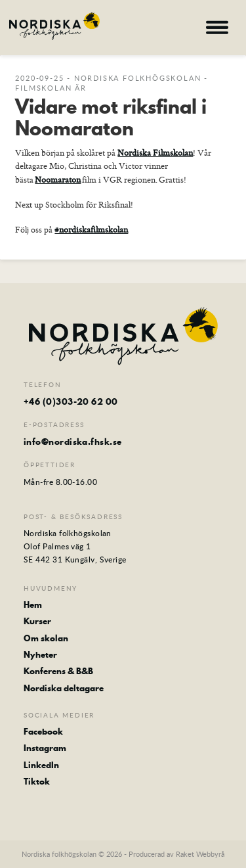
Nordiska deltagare (64, 688)
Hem (33, 605)
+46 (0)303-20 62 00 (71, 401)
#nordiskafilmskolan (91, 229)
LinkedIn (41, 765)
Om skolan (46, 638)
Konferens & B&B (58, 671)
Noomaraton (58, 179)
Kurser (37, 621)
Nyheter (40, 654)
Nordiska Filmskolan (155, 152)
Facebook (43, 731)
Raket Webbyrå (200, 854)
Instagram (45, 748)
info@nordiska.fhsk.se (72, 442)
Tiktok (37, 781)
